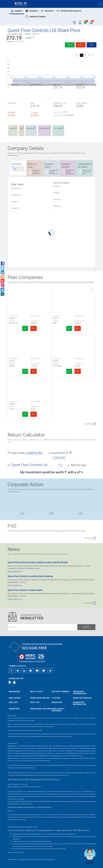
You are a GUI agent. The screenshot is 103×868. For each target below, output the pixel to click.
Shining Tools (30, 385)
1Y (93, 55)
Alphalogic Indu (30, 342)
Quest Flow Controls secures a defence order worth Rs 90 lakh (38, 562)
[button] (30, 38)
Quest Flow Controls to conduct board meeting (30, 576)
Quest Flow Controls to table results (25, 590)
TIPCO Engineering (74, 299)
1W (85, 55)
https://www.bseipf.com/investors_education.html (20, 822)
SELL (34, 328)
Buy (70, 45)
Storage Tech (73, 342)
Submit (86, 627)
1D (82, 55)
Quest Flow (30, 299)
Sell (81, 45)
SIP (91, 45)
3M (89, 55)
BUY (25, 328)
